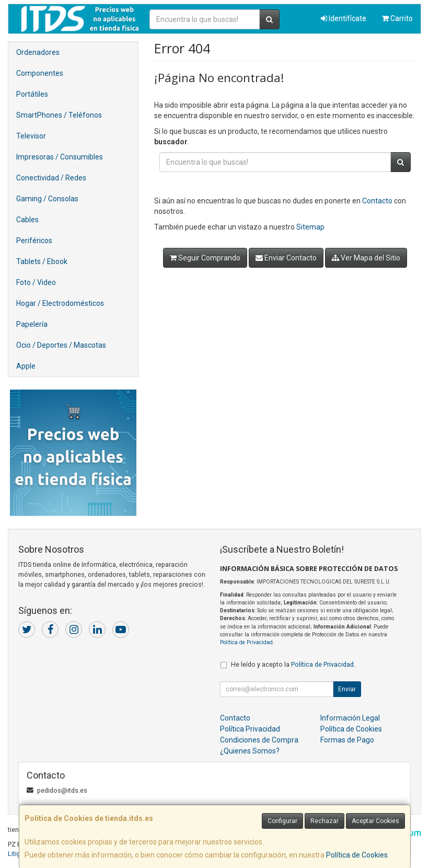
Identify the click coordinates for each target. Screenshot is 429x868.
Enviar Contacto (286, 258)
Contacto (377, 201)
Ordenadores (38, 52)
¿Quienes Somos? (250, 751)
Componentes (40, 73)
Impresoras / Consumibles (60, 157)
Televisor (31, 136)
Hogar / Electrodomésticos (60, 303)
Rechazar (324, 821)
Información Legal (350, 718)
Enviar (347, 689)
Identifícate (344, 18)
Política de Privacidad (246, 642)
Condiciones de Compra (259, 740)
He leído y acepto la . (293, 664)
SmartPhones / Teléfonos (59, 115)
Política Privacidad (250, 729)
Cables (27, 220)
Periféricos (34, 241)
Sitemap (310, 227)
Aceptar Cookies (375, 821)
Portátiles (32, 94)
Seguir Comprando (205, 258)
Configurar (282, 821)
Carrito (397, 18)
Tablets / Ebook (42, 261)
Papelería (32, 324)
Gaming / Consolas (47, 199)
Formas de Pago (347, 740)
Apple (26, 366)
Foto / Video (36, 282)
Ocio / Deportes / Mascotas (61, 345)
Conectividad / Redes (51, 178)
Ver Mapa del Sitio (366, 258)
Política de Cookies (357, 855)
